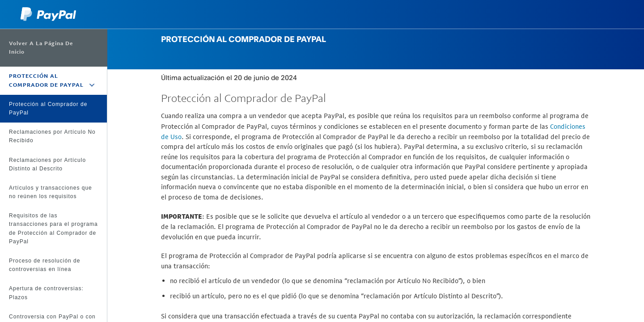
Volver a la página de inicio (41, 48)
